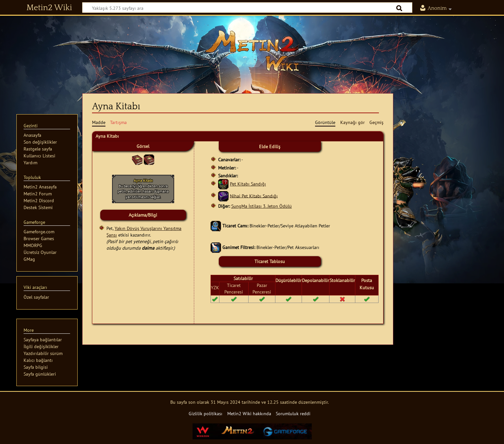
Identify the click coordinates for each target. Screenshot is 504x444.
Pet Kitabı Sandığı (248, 184)
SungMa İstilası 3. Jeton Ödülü (261, 206)
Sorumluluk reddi (293, 413)
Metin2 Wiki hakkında (249, 413)
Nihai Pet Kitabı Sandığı (254, 195)
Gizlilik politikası (205, 413)
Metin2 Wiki (49, 8)
